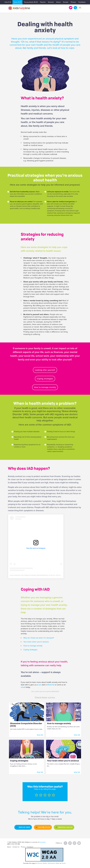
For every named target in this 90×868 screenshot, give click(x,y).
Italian (58, 863)
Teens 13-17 (17, 2)
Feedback (82, 2)
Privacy (73, 2)
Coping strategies (45, 379)
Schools (51, 2)
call (39, 685)
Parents (43, 2)
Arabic (45, 863)
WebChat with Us (66, 827)
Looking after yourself (45, 370)
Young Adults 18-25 (31, 2)
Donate (66, 2)
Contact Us (16, 847)
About (58, 2)
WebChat (51, 685)
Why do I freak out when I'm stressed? (39, 638)
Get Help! (71, 8)
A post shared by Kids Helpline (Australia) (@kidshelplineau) (29, 575)
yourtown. (43, 842)
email (23, 687)
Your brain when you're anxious (36, 642)
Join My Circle (44, 827)
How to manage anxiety (45, 387)
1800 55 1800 (75, 8)
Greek (64, 863)
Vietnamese (51, 863)
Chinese (40, 863)
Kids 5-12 (8, 2)
